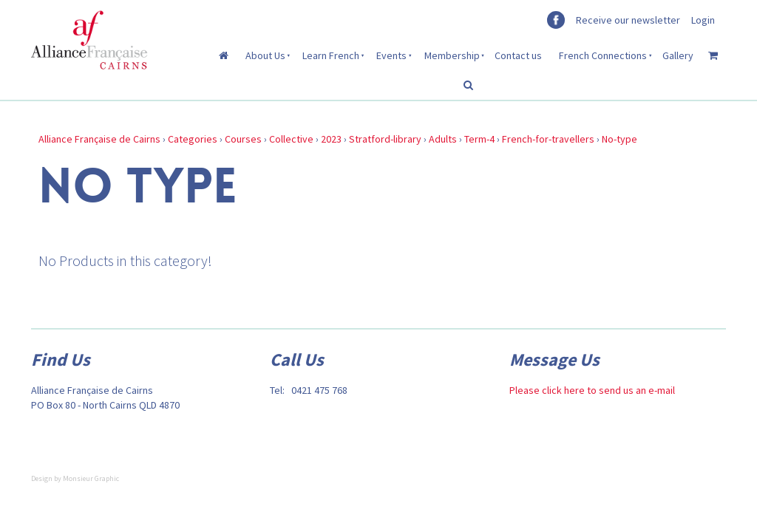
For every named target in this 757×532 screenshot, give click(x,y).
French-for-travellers (548, 139)
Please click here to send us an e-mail (592, 390)
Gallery (678, 55)
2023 (331, 139)
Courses (243, 139)
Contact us (518, 55)
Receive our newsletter (628, 20)
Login (703, 20)
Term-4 (479, 139)
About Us (265, 55)
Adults (443, 139)
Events (391, 55)
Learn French (331, 55)
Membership (452, 55)
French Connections (603, 55)
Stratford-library (385, 139)
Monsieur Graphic (91, 478)
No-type (619, 139)
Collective (291, 139)
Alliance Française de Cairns (99, 139)
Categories (193, 139)
